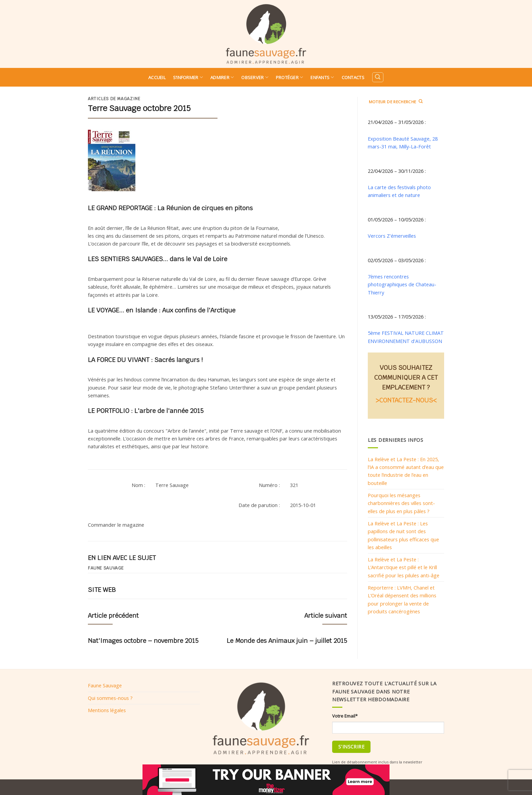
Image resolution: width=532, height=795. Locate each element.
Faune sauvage (106, 568)
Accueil (157, 77)
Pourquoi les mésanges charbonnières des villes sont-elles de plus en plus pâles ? (401, 503)
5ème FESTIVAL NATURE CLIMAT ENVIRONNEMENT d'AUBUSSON (406, 337)
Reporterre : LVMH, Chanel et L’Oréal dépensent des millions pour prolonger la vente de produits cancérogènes (402, 599)
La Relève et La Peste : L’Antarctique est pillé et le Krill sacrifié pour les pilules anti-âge (404, 567)
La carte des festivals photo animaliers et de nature (399, 191)
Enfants (322, 77)
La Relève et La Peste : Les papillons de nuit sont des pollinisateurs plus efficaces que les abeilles (403, 535)
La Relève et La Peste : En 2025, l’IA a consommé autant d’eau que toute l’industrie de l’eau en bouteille (406, 471)
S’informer (188, 77)
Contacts (353, 77)
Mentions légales (107, 710)
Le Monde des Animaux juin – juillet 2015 (287, 641)
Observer (255, 77)
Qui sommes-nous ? (110, 698)
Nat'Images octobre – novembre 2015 (143, 641)
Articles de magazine (114, 99)
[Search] (378, 77)
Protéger (290, 77)
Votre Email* (345, 716)
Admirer (222, 77)
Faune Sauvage (105, 685)
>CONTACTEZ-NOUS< (406, 400)
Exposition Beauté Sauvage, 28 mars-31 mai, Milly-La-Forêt (403, 142)
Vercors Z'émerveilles (392, 236)
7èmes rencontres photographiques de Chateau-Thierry (402, 284)
